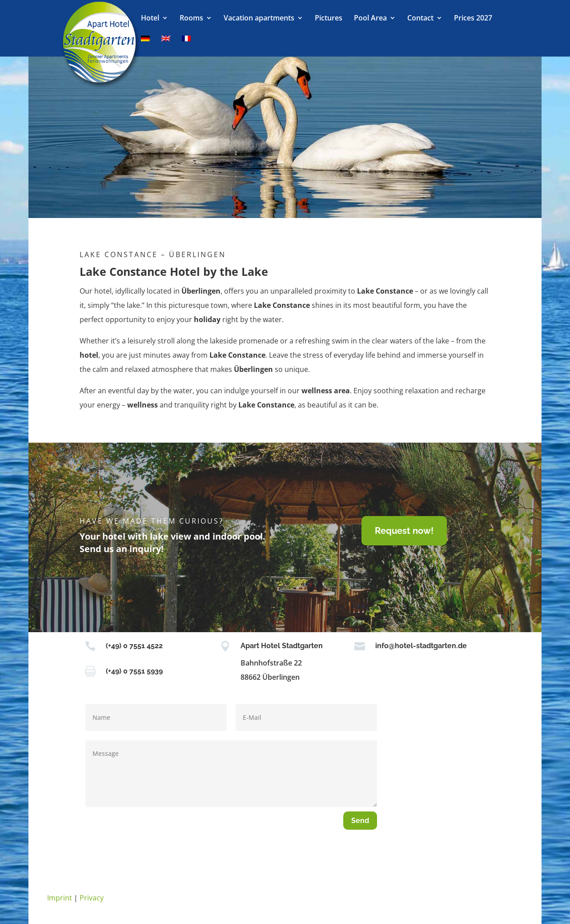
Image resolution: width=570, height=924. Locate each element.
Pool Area (370, 19)
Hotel (150, 19)
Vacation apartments (259, 19)
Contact (420, 19)
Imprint (60, 898)
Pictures (329, 19)
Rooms (191, 19)
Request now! (404, 531)
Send (360, 821)
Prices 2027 (473, 19)
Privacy (92, 898)
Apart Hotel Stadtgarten (282, 646)
